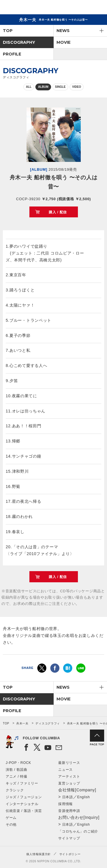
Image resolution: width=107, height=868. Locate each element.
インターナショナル (22, 804)
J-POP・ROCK (18, 763)
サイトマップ (69, 838)
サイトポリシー (70, 854)
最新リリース (69, 763)
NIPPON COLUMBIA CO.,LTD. (31, 7)
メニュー (98, 8)
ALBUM (43, 87)
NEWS (63, 31)
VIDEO (77, 87)
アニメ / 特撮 (17, 776)
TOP (8, 31)
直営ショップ (69, 783)
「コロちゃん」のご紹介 (78, 831)
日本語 (68, 797)
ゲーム (11, 818)
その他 (11, 825)
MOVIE (63, 42)
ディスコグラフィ (48, 723)
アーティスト (69, 776)
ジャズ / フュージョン (24, 797)
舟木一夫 (22, 723)
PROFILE (12, 54)
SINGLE (60, 87)
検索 (83, 8)
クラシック (15, 790)
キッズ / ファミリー (22, 783)
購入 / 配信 (58, 212)
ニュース (65, 770)
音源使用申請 (69, 811)
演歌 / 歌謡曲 (17, 770)
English (84, 797)
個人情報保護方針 (39, 854)
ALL (29, 87)
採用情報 (65, 804)
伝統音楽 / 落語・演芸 (24, 811)
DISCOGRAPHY (19, 42)
